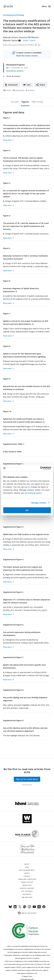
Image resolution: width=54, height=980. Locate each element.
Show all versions (13, 76)
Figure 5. (7, 248)
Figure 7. (7, 314)
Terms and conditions (27, 879)
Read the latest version (27, 56)
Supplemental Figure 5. (13, 592)
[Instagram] (29, 908)
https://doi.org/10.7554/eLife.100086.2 (19, 45)
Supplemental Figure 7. (13, 657)
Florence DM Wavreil (29, 37)
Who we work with (27, 870)
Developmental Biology (14, 15)
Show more (7, 140)
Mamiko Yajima (12, 40)
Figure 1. (7, 118)
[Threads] (39, 908)
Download (13, 85)
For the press (27, 891)
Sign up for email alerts (27, 779)
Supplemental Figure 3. (13, 527)
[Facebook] (44, 908)
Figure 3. (7, 183)
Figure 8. (7, 346)
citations (30, 90)
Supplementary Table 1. (14, 444)
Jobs (27, 867)
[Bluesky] (10, 908)
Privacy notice (27, 785)
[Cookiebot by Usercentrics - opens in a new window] (40, 468)
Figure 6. (7, 281)
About (27, 864)
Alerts (27, 873)
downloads (19, 90)
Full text (15, 102)
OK (27, 510)
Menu (44, 6)
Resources (27, 894)
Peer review (38, 102)
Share (42, 85)
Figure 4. (7, 216)
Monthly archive (27, 888)
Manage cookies (39, 503)
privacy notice (35, 493)
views (7, 90)
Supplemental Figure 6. (13, 625)
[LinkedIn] (15, 908)
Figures (25, 102)
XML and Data (27, 897)
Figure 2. (7, 150)
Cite (29, 85)
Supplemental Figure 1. (13, 464)
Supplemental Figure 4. (13, 559)
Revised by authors (15, 71)
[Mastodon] (25, 908)
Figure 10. (7, 411)
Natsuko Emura (10, 37)
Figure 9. (7, 379)
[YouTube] (34, 908)
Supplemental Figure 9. (13, 720)
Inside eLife (27, 885)
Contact (27, 876)
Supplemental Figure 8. (13, 690)
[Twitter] (20, 908)
